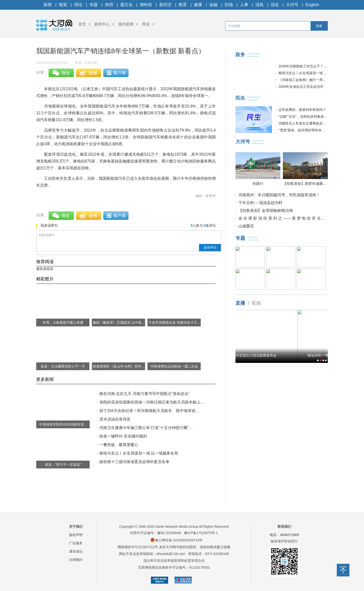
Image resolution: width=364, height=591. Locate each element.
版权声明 (76, 535)
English (312, 5)
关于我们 (76, 527)
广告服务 (76, 543)
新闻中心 (102, 24)
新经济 (165, 5)
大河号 (292, 5)
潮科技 (146, 5)
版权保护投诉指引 (284, 541)
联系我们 (284, 527)
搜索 (319, 26)
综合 (275, 5)
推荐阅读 (45, 262)
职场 (229, 5)
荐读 (146, 24)
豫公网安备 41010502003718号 (177, 540)
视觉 (63, 5)
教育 (183, 5)
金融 (213, 5)
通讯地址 (76, 551)
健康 (198, 5)
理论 (78, 5)
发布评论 (210, 247)
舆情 (109, 5)
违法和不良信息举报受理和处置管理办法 (174, 561)
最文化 (126, 5)
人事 (244, 5)
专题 (94, 5)
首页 (82, 24)
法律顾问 (76, 560)
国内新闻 (126, 24)
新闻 (48, 5)
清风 (260, 5)
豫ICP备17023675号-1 (201, 533)
